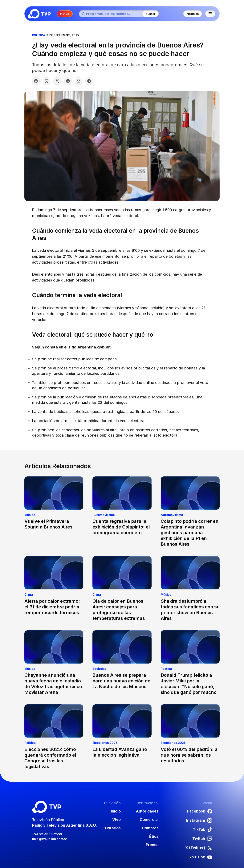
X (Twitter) (199, 848)
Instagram (199, 820)
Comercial (149, 820)
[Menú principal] (210, 14)
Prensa (152, 845)
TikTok (202, 829)
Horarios (113, 828)
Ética (154, 836)
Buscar (150, 14)
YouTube (201, 857)
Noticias (193, 14)
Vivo (64, 14)
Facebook (200, 811)
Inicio (116, 811)
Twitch (202, 839)
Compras (150, 828)
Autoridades (147, 811)
